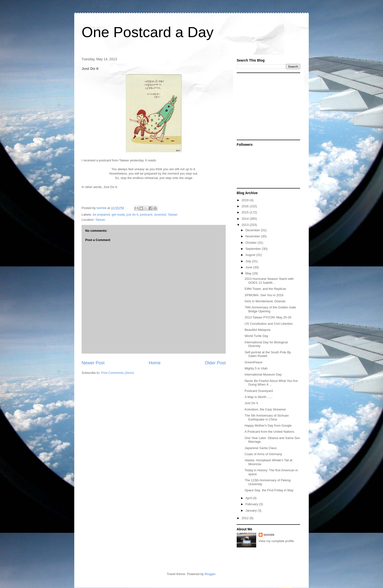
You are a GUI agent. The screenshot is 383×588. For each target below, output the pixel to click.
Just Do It (251, 403)
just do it (132, 215)
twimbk (269, 535)
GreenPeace (253, 362)
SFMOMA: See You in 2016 (264, 295)
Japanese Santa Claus (261, 448)
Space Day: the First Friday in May (269, 490)
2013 (246, 225)
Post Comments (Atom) (118, 373)
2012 (246, 518)
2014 (246, 219)
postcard (146, 215)
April (249, 498)
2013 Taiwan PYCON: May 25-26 (268, 317)
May (249, 273)
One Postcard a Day (148, 32)
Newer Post (93, 363)
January (252, 510)
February (252, 504)
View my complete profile (276, 541)
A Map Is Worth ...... (258, 397)
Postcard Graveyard (259, 391)
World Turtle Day (256, 336)
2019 (246, 200)
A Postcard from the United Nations (269, 432)
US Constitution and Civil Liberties (269, 324)
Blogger (210, 574)
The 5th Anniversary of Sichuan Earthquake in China (267, 417)
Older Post (215, 363)
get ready (118, 215)
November (253, 236)
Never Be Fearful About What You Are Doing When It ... (271, 383)
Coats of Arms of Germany (263, 454)
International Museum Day (263, 374)
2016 (246, 206)
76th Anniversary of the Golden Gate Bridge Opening (270, 309)
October (252, 243)
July (249, 261)
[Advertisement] (267, 106)
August (251, 255)
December (253, 230)
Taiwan (172, 215)
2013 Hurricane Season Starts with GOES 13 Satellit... (269, 281)
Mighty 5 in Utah (256, 368)
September (254, 249)
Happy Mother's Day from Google (268, 425)
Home (155, 363)
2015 (246, 212)
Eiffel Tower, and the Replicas (265, 289)
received (160, 215)
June (249, 267)
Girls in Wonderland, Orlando (265, 301)
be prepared (101, 215)
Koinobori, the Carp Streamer (265, 409)
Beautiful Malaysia (257, 330)
